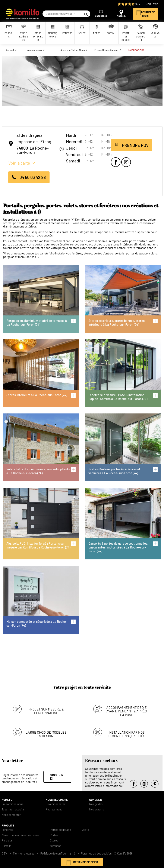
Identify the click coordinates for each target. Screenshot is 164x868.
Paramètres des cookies (96, 853)
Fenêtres (7, 830)
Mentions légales (24, 853)
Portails (6, 846)
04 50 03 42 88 (33, 177)
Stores (54, 841)
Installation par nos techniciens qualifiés (127, 734)
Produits (8, 826)
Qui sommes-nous (12, 804)
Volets (85, 830)
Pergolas (7, 841)
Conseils (96, 800)
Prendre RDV (135, 145)
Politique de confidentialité (58, 853)
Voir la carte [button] (19, 163)
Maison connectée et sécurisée (20, 835)
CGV (4, 853)
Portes (54, 835)
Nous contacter (11, 815)
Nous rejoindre (57, 800)
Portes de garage (60, 830)
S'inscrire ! (57, 777)
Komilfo (7, 800)
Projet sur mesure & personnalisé (46, 711)
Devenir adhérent (56, 804)
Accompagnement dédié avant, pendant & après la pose (127, 711)
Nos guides (96, 804)
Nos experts (97, 809)
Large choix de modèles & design (46, 734)
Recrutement (54, 809)
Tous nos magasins (13, 809)
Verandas (56, 846)
